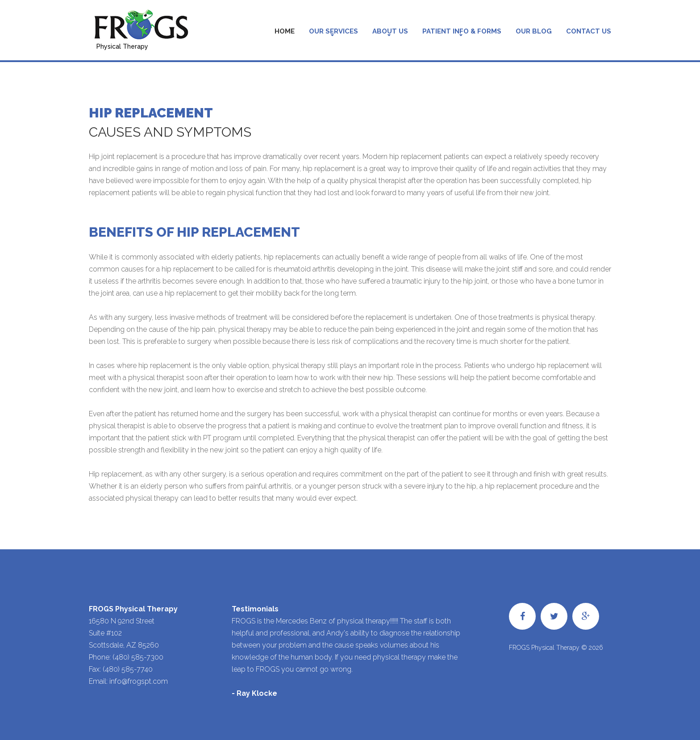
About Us (390, 31)
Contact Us (589, 31)
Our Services (333, 31)
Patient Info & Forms (462, 31)
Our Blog (534, 31)
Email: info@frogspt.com (128, 681)
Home (285, 31)
